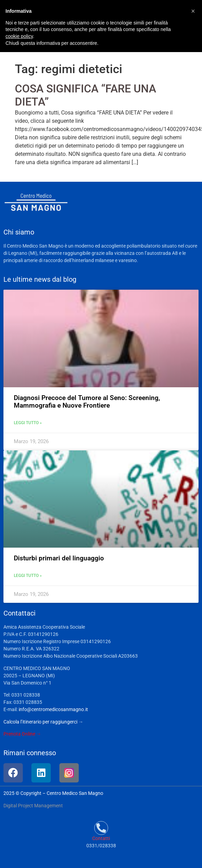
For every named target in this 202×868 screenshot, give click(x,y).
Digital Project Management (33, 806)
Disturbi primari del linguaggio (59, 558)
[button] (193, 11)
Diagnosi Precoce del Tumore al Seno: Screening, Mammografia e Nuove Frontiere (87, 402)
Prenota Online (19, 734)
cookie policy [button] (19, 36)
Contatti (101, 838)
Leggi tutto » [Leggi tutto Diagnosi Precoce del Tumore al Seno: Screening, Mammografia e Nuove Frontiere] (28, 423)
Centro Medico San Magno (75, 793)
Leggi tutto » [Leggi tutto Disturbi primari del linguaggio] (28, 576)
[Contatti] (101, 828)
